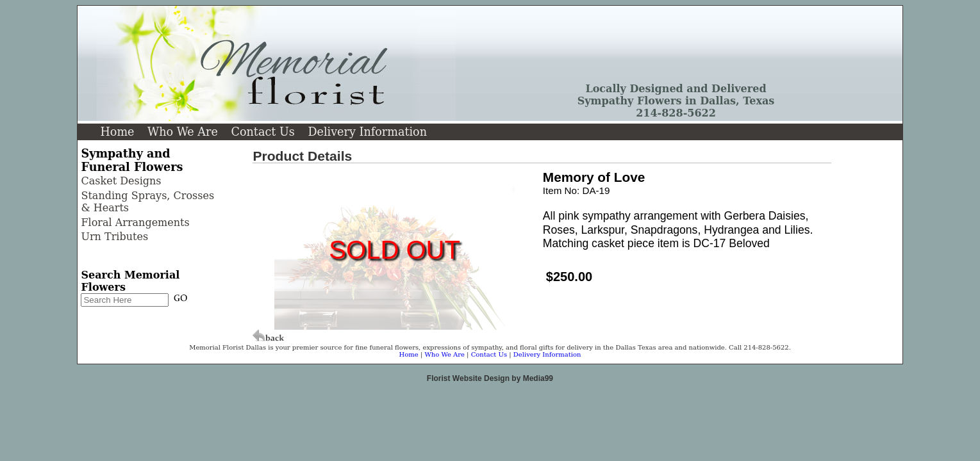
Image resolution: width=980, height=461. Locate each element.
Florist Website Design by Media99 (490, 378)
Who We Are (183, 132)
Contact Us (262, 132)
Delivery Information (367, 132)
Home (117, 132)
